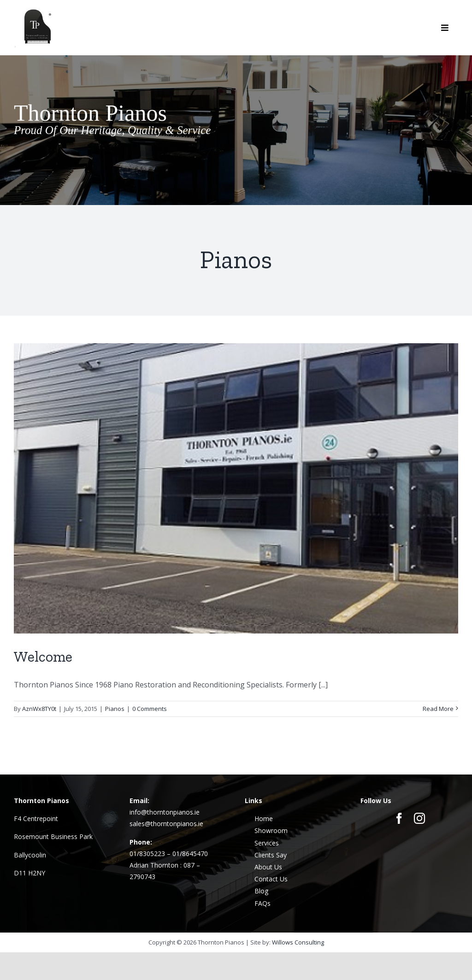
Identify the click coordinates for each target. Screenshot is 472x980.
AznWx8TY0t (39, 709)
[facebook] (399, 818)
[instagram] (419, 818)
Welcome (43, 657)
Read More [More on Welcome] (438, 709)
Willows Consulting (298, 942)
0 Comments (150, 709)
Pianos (115, 709)
